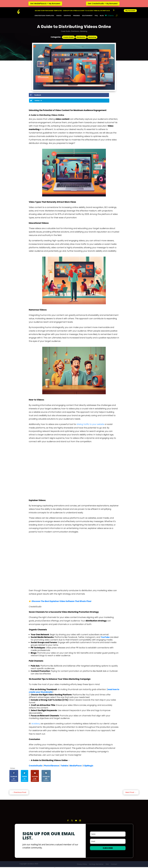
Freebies (76, 16)
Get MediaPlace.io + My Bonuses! (45, 3)
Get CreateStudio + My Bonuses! (103, 3)
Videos (59, 16)
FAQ (96, 16)
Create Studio (66, 31)
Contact (114, 770)
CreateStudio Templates (44, 16)
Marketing (84, 31)
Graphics (67, 16)
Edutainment (87, 16)
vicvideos (36, 630)
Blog (102, 16)
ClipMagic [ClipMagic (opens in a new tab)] (88, 672)
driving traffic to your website (90, 419)
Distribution (75, 31)
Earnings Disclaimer (96, 770)
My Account (130, 11)
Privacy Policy (82, 770)
